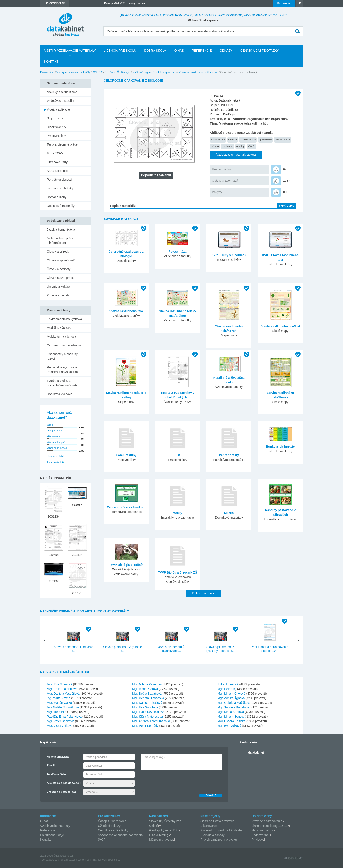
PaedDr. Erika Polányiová (64, 717)
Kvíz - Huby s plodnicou (229, 255)
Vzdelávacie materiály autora (236, 155)
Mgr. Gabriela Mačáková (234, 703)
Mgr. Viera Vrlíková (60, 726)
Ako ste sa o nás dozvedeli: (64, 783)
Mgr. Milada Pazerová (147, 684)
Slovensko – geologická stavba (221, 830)
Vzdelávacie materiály (55, 826)
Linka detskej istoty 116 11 (270, 826)
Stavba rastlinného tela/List (280, 326)
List (178, 455)
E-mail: (51, 766)
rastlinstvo (227, 146)
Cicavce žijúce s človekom (126, 507)
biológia (233, 139)
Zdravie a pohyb (58, 295)
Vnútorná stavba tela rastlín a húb (199, 72)
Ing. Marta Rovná (59, 698)
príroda (215, 146)
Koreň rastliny (126, 455)
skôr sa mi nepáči (56, 442)
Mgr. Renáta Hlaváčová (148, 698)
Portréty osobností (59, 180)
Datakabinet (47, 72)
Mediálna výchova (59, 328)
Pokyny (217, 192)
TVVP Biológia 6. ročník (126, 565)
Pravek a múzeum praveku (219, 840)
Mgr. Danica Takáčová (147, 703)
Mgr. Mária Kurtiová (231, 712)
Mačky (178, 513)
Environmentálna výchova (64, 319)
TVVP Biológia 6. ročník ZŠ (178, 572)
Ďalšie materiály (203, 593)
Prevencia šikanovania (267, 821)
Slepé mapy (55, 118)
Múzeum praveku (161, 840)
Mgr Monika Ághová (231, 698)
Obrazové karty (57, 162)
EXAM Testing (159, 835)
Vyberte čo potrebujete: (61, 792)
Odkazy (226, 51)
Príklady (257, 840)
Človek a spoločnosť (61, 260)
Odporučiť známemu (156, 175)
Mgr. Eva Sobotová (145, 707)
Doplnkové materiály (61, 206)
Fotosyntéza (178, 252)
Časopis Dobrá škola (112, 821)
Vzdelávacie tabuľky (60, 101)
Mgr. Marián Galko (59, 703)
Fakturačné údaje (52, 835)
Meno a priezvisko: (59, 757)
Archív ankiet (54, 462)
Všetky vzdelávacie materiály (70, 51)
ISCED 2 (97, 72)
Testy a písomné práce (62, 144)
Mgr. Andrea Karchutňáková (151, 721)
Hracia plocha (221, 169)
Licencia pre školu (120, 51)
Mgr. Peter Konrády (145, 726)
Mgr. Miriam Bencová (232, 717)
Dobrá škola (155, 51)
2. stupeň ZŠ (218, 139)
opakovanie (265, 139)
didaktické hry (248, 139)
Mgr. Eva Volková (229, 726)
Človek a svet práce (60, 278)
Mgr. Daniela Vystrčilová (63, 694)
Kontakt (51, 62)
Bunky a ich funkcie (280, 447)
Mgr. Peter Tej (227, 689)
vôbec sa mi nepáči (57, 448)
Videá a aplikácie (58, 109)
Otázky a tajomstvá (225, 181)
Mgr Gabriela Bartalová (233, 707)
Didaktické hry (56, 127)
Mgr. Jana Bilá (57, 712)
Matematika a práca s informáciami (60, 240)
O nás (179, 51)
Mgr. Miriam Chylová (231, 694)
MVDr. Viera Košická (231, 721)
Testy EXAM (55, 153)
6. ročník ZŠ (112, 72)
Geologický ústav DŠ (163, 830)
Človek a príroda (58, 252)
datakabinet (256, 752)
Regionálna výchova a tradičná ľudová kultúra (62, 370)
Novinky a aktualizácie (62, 92)
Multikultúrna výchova (62, 336)
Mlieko (229, 513)
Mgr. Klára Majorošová (147, 717)
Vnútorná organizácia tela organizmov (155, 72)
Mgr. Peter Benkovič (60, 721)
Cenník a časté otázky (260, 51)
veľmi (50, 425)
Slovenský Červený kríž (165, 821)
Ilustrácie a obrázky (60, 188)
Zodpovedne (260, 835)
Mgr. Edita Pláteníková (62, 689)
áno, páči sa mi (55, 431)
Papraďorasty (229, 455)
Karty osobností (57, 171)
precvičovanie (283, 139)
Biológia (126, 72)
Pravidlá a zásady (213, 835)
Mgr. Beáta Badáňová (147, 694)
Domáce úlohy (57, 197)
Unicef (154, 826)
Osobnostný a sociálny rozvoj (62, 356)
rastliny (240, 146)
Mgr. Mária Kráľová (145, 689)
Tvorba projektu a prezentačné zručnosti (62, 383)
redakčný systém (76, 860)
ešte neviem (53, 436)
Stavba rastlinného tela (126, 311)
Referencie (202, 51)
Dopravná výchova (59, 394)
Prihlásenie (284, 3)
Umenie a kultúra (58, 287)
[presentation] (174, 781)
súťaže (251, 146)
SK (299, 3)
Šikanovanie (209, 826)
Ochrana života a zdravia (64, 345)
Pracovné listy (56, 136)
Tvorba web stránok (52, 860)
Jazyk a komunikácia (61, 229)
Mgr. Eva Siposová (60, 684)
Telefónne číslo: (57, 774)
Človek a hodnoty (59, 269)
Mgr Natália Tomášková (63, 707)
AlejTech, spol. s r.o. (108, 860)
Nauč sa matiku (262, 830)
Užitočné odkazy (109, 826)
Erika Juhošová (228, 684)
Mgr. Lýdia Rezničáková (148, 712)
